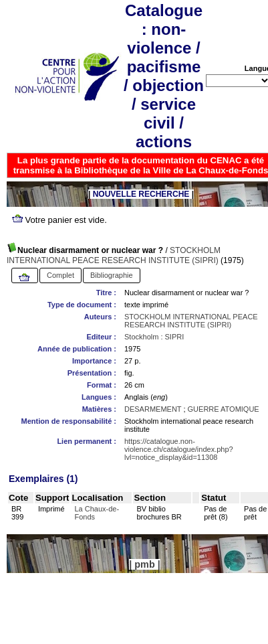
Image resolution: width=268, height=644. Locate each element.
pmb (144, 564)
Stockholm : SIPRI (154, 337)
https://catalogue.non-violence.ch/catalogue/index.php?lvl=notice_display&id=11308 (179, 449)
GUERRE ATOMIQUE (224, 409)
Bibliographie (112, 275)
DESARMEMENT (153, 409)
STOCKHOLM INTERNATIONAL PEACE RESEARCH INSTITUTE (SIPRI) (114, 255)
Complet (60, 275)
